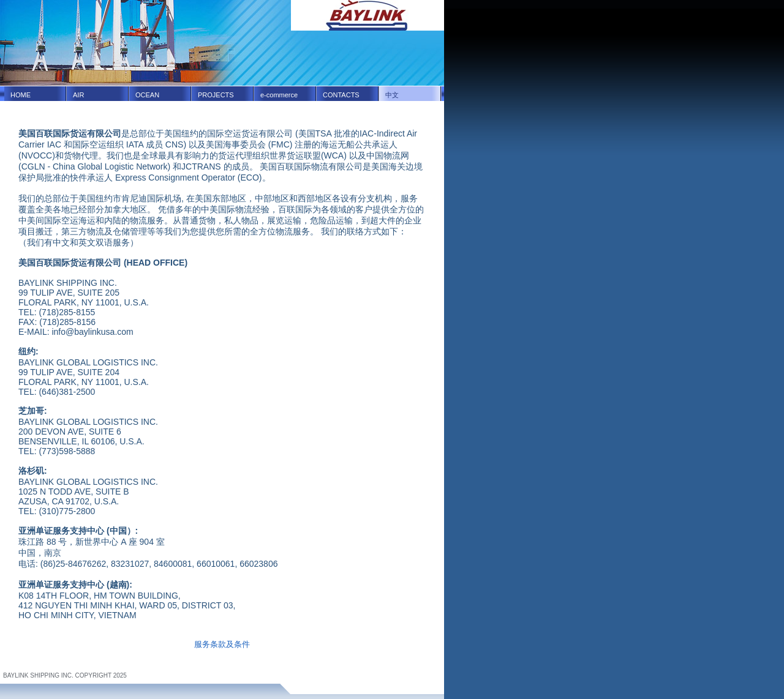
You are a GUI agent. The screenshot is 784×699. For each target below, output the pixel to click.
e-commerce (279, 95)
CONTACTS (341, 95)
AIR (78, 95)
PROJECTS (216, 95)
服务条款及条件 (222, 644)
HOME (21, 95)
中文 (392, 95)
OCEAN (147, 95)
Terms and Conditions (33, 669)
